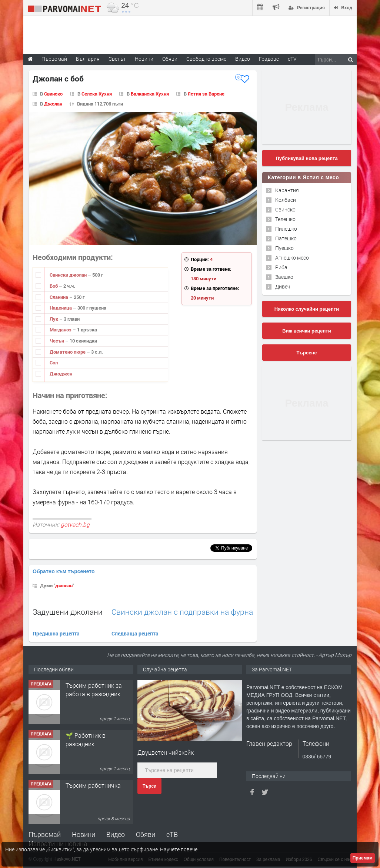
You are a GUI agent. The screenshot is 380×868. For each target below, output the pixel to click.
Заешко (284, 277)
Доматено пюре (68, 352)
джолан (64, 585)
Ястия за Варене (206, 94)
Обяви (146, 834)
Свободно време (206, 59)
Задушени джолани (68, 612)
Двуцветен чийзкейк (166, 752)
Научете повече (179, 849)
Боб (54, 286)
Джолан (53, 104)
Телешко (285, 219)
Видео (116, 834)
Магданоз (61, 330)
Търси (149, 786)
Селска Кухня (97, 94)
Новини (144, 59)
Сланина (59, 297)
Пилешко (286, 229)
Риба (281, 267)
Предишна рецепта (56, 633)
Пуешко (284, 248)
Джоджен (61, 374)
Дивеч (283, 286)
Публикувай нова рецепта (306, 158)
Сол (54, 363)
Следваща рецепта (135, 633)
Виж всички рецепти (306, 331)
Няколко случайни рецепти (307, 309)
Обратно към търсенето (64, 571)
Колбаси (286, 200)
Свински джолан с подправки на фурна (182, 612)
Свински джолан (69, 275)
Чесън (57, 341)
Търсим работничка (93, 785)
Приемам (363, 858)
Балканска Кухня (150, 94)
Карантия (287, 190)
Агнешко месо (292, 258)
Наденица (61, 308)
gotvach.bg (75, 524)
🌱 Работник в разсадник (86, 739)
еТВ (172, 834)
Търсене (307, 353)
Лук (54, 319)
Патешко (286, 238)
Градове (269, 59)
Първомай (45, 834)
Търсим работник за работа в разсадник (94, 689)
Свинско (53, 94)
